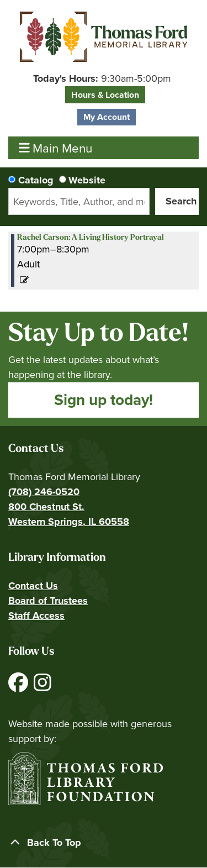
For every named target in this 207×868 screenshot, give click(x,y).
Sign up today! (104, 400)
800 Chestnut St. (46, 507)
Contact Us (33, 586)
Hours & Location (105, 95)
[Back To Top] (104, 843)
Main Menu (56, 148)
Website (87, 180)
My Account (107, 117)
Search (181, 201)
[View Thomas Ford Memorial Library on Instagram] (43, 687)
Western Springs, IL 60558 (69, 522)
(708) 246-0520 (44, 492)
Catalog (36, 180)
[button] (102, 79)
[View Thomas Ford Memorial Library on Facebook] (20, 687)
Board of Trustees (48, 601)
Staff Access (36, 616)
